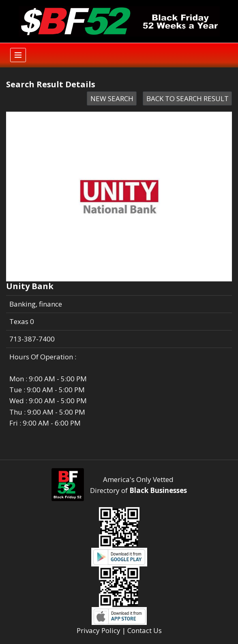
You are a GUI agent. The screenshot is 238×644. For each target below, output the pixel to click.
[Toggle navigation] (18, 55)
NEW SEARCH (112, 98)
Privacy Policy (99, 630)
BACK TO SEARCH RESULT (188, 98)
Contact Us (145, 630)
